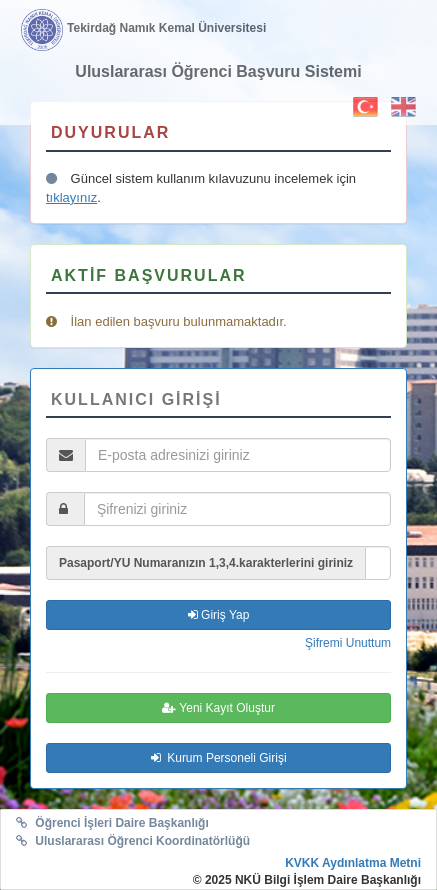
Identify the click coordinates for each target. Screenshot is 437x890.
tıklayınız (71, 197)
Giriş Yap (219, 615)
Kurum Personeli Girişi (219, 758)
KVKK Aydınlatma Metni (353, 863)
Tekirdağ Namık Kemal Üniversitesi (166, 28)
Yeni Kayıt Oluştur (218, 708)
